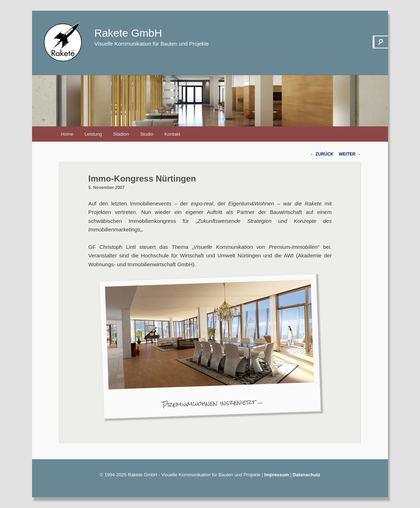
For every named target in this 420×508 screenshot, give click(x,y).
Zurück (322, 154)
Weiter (350, 154)
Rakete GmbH (128, 33)
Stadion (121, 134)
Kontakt (172, 134)
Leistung (93, 134)
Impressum (276, 475)
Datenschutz (306, 475)
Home (67, 134)
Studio (147, 134)
